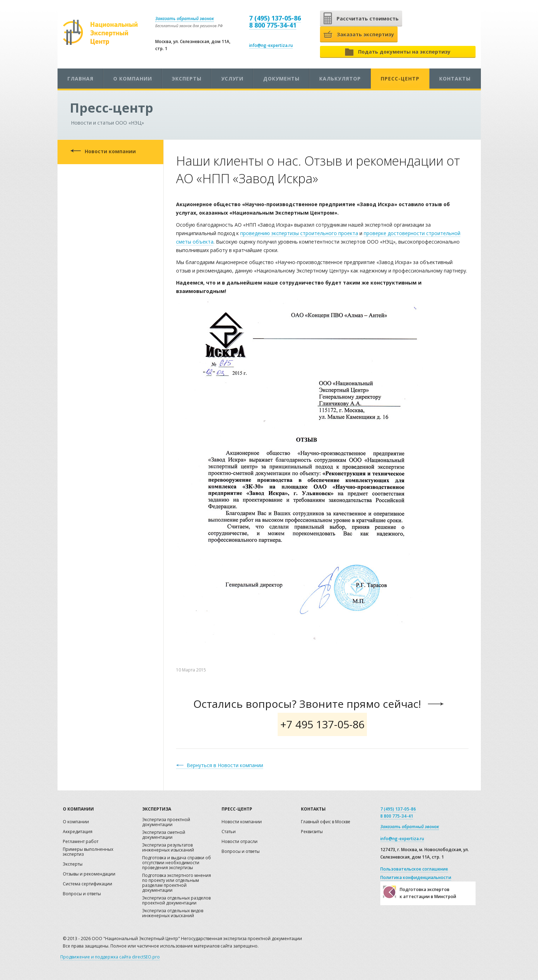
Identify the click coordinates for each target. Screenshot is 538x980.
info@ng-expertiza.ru (271, 45)
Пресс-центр (400, 79)
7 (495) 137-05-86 (275, 18)
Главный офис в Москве (326, 822)
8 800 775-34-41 (273, 25)
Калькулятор (340, 79)
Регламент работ (81, 842)
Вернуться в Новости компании (225, 765)
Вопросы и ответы (82, 894)
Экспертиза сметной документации (164, 835)
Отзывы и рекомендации (89, 874)
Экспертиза (157, 809)
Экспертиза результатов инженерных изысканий (168, 848)
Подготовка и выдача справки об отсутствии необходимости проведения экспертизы (177, 863)
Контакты (455, 79)
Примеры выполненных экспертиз (88, 852)
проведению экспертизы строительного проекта (299, 233)
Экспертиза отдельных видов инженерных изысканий (173, 913)
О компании (133, 79)
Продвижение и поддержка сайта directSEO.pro (110, 957)
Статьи (229, 832)
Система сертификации (87, 884)
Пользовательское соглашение (414, 869)
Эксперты (187, 79)
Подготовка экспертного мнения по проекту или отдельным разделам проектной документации (177, 883)
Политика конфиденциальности (416, 877)
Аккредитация (78, 832)
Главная (80, 79)
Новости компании (110, 151)
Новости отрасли (240, 842)
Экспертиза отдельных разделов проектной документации (176, 901)
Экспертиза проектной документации (166, 822)
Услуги (232, 79)
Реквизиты (312, 832)
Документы (281, 79)
